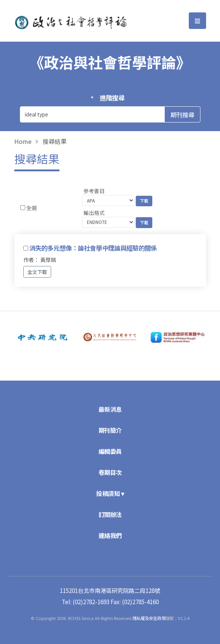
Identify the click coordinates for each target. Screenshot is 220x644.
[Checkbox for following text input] (23, 208)
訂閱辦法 (110, 514)
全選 (32, 208)
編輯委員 (110, 451)
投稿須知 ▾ (110, 493)
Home (23, 141)
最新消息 (110, 409)
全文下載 (37, 272)
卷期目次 (110, 472)
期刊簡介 (110, 430)
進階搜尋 (112, 98)
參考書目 (94, 191)
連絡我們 (110, 535)
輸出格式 (94, 213)
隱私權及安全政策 (149, 618)
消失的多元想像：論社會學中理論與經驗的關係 (93, 248)
